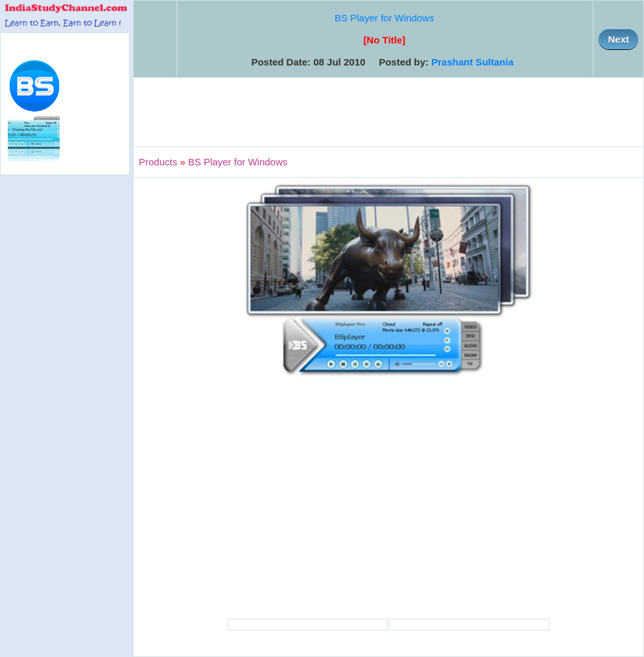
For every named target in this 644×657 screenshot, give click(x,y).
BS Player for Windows (384, 18)
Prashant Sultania (472, 62)
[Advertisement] (388, 112)
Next (618, 39)
